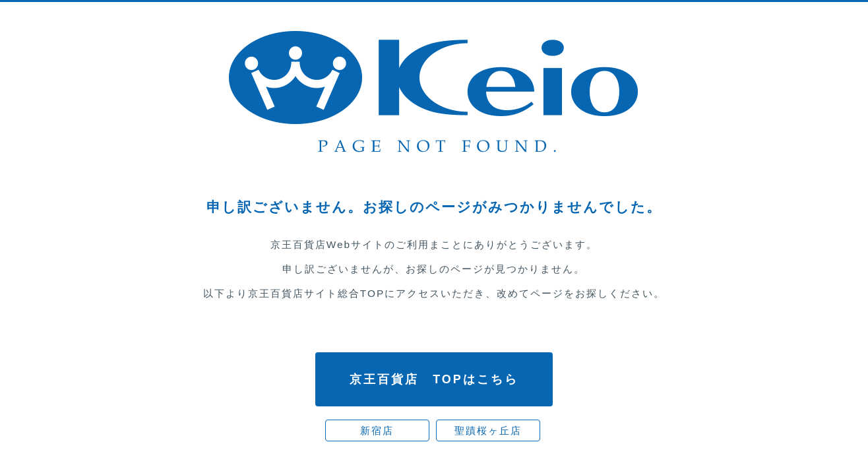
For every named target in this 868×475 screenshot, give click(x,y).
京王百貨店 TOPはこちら (434, 379)
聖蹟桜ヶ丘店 (488, 430)
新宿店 (377, 430)
